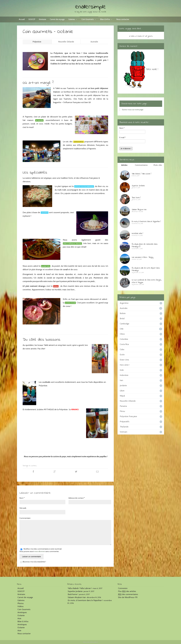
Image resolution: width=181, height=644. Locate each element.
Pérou (122, 411)
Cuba (122, 349)
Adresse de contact (77, 498)
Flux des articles (127, 591)
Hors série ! (125, 365)
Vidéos (20, 606)
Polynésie (37, 42)
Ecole (122, 355)
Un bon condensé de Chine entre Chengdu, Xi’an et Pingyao (146, 281)
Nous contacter (123, 19)
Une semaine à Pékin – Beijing (142, 257)
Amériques (22, 612)
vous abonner (40, 551)
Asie (19, 618)
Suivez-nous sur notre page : (135, 104)
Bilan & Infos (106, 19)
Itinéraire (43, 19)
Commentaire (25, 518)
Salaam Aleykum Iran (139, 210)
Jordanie (123, 385)
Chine (122, 334)
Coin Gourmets (89, 19)
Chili (122, 329)
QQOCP (32, 19)
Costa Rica (124, 344)
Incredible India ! (137, 234)
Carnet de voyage (57, 19)
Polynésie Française (128, 416)
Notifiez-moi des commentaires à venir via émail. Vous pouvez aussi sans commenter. (41, 550)
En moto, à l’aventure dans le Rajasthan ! (146, 222)
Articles (124, 165)
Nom (22, 498)
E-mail (122, 137)
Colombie (124, 339)
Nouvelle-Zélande (66, 42)
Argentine (124, 303)
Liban (122, 391)
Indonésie (124, 375)
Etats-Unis (124, 360)
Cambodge (125, 324)
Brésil (122, 318)
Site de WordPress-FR (128, 597)
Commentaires (141, 165)
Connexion (123, 588)
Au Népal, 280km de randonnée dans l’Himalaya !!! (145, 245)
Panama (123, 406)
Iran (121, 380)
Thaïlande (124, 427)
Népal (122, 396)
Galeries (73, 19)
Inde (122, 370)
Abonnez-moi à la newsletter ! (33, 562)
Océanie (21, 615)
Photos (21, 603)
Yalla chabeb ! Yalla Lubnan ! (141, 174)
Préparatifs (125, 422)
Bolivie (123, 313)
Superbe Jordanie (138, 186)
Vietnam (123, 432)
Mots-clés (158, 165)
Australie (94, 42)
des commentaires (128, 594)
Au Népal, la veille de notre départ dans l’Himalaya (146, 269)
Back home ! (136, 198)
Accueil (22, 19)
